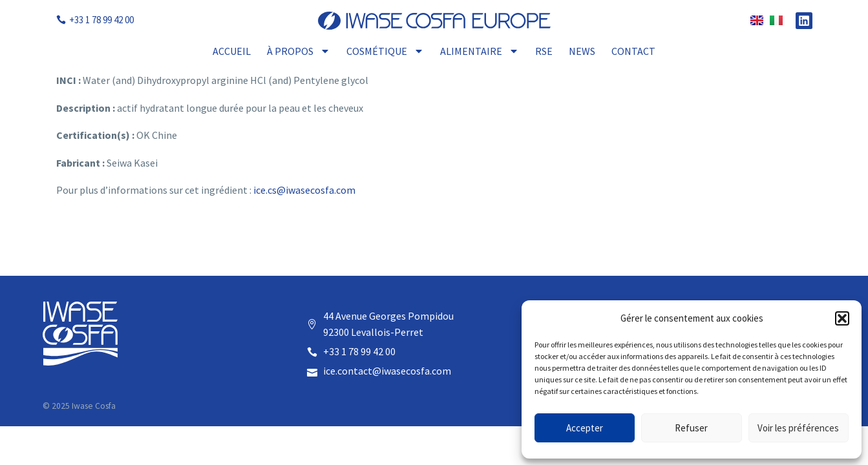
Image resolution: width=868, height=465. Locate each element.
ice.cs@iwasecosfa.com (304, 190)
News (582, 51)
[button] (842, 318)
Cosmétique (385, 51)
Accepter (585, 428)
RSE (544, 51)
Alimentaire (480, 51)
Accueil (232, 51)
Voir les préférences (798, 428)
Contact (633, 51)
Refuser (691, 428)
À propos (299, 51)
